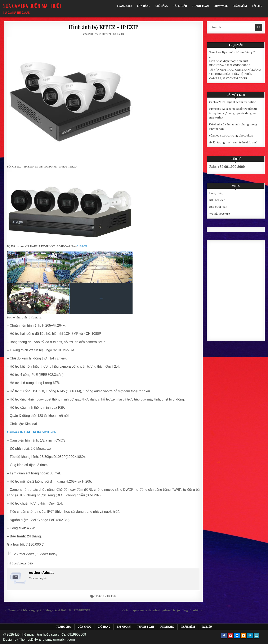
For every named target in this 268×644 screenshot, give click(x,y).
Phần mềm (240, 6)
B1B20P (82, 246)
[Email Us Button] (256, 636)
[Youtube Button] (231, 636)
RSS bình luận (218, 207)
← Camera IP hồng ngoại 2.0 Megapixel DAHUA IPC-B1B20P (47, 610)
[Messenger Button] (237, 636)
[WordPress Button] (250, 636)
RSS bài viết (217, 200)
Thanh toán (200, 6)
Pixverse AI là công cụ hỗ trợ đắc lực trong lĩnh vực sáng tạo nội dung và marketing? (233, 113)
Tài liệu (257, 6)
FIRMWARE (221, 6)
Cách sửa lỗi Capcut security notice (233, 102)
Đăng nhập (216, 193)
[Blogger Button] (244, 636)
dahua (106, 596)
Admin (90, 34)
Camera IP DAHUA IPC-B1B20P (32, 432)
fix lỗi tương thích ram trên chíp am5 (233, 142)
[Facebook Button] (224, 636)
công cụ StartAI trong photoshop (231, 136)
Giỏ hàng (162, 6)
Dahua (120, 34)
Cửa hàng (144, 6)
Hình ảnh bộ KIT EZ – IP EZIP (103, 27)
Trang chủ (124, 6)
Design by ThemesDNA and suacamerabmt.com (39, 639)
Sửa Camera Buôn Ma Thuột (32, 6)
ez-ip (114, 596)
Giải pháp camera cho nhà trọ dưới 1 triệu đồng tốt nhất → (163, 610)
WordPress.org (220, 214)
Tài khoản (180, 6)
